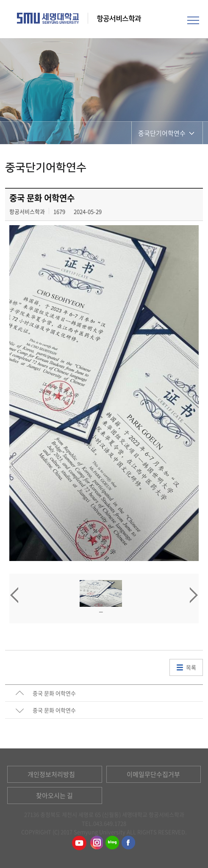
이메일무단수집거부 (153, 774)
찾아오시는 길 (54, 795)
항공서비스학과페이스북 (129, 843)
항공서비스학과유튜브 (79, 843)
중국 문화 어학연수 (54, 693)
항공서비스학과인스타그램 (96, 843)
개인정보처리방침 (51, 774)
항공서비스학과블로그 (112, 843)
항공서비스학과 (120, 19)
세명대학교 (48, 18)
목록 (191, 667)
